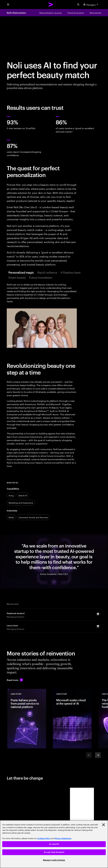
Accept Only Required (54, 852)
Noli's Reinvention (16, 13)
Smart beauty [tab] (17, 277)
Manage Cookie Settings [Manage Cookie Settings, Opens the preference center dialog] (54, 860)
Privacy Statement (63, 838)
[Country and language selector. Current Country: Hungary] (91, 4)
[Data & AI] (23, 495)
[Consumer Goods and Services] (33, 517)
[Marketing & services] (21, 503)
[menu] (8, 4)
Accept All (54, 844)
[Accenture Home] (51, 4)
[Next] (98, 755)
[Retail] (11, 517)
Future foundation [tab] (41, 277)
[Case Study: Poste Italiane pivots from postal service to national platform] (27, 719)
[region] (54, 844)
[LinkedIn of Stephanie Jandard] (98, 614)
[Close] (103, 825)
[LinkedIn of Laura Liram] (98, 626)
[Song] (11, 495)
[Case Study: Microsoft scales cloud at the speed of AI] (72, 719)
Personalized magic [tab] (22, 272)
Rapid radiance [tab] (47, 272)
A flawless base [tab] (70, 272)
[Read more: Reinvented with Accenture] (15, 680)
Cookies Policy (44, 838)
